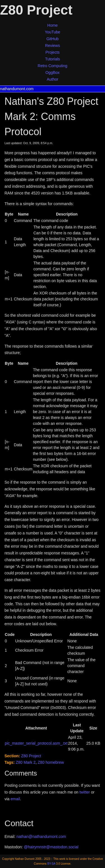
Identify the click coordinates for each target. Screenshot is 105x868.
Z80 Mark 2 (26, 762)
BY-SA (51, 864)
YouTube (53, 32)
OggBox (53, 72)
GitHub (53, 39)
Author (53, 79)
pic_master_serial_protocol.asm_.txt (36, 743)
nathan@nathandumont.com (41, 837)
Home (53, 25)
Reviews (53, 46)
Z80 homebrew (51, 762)
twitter (85, 792)
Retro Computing (53, 66)
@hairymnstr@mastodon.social (51, 847)
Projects (53, 52)
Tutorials (53, 59)
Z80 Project (31, 756)
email (15, 799)
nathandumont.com (17, 89)
